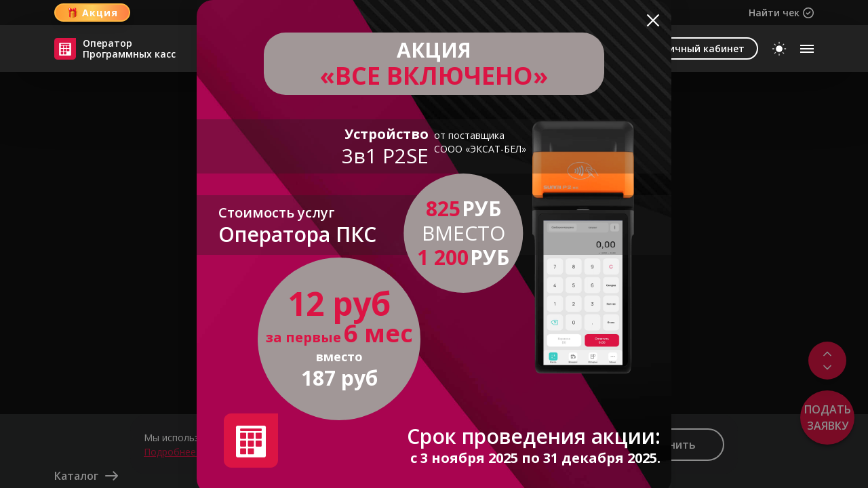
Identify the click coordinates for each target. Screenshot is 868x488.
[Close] (653, 18)
